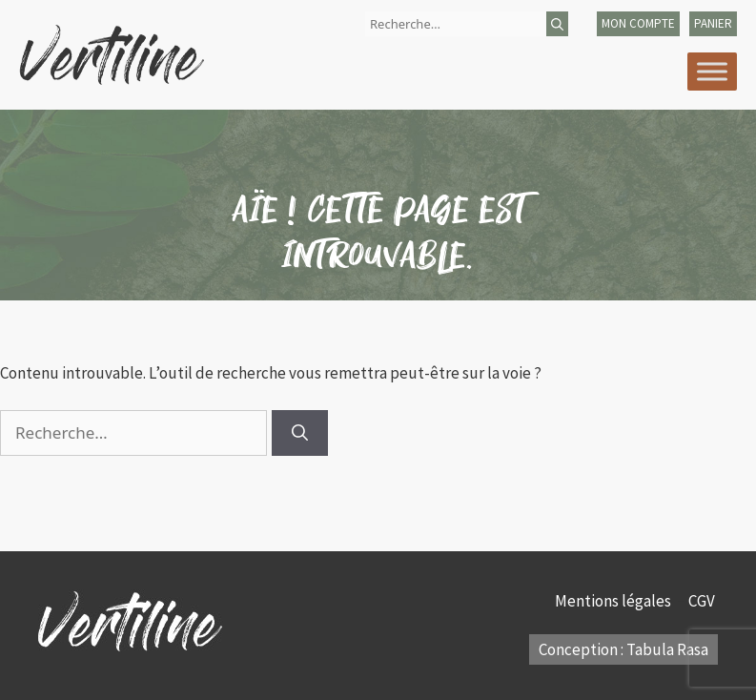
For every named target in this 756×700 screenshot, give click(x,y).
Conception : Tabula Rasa (623, 649)
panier (713, 23)
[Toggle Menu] (712, 71)
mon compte (638, 23)
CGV (703, 601)
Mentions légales (614, 601)
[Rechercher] (557, 24)
